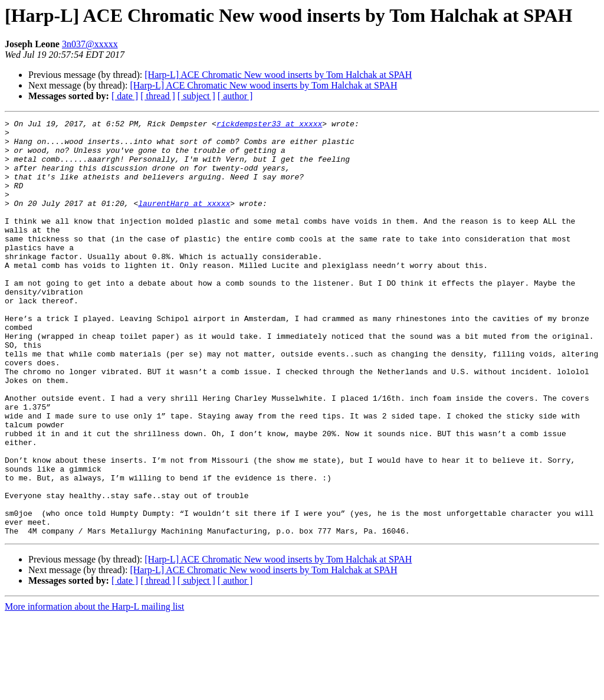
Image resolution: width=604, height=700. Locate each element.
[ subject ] (196, 96)
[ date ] (125, 96)
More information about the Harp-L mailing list (94, 690)
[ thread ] (158, 96)
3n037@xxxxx (90, 44)
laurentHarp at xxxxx (184, 221)
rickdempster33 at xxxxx (269, 125)
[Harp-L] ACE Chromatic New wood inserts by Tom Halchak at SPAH (278, 75)
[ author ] (235, 96)
